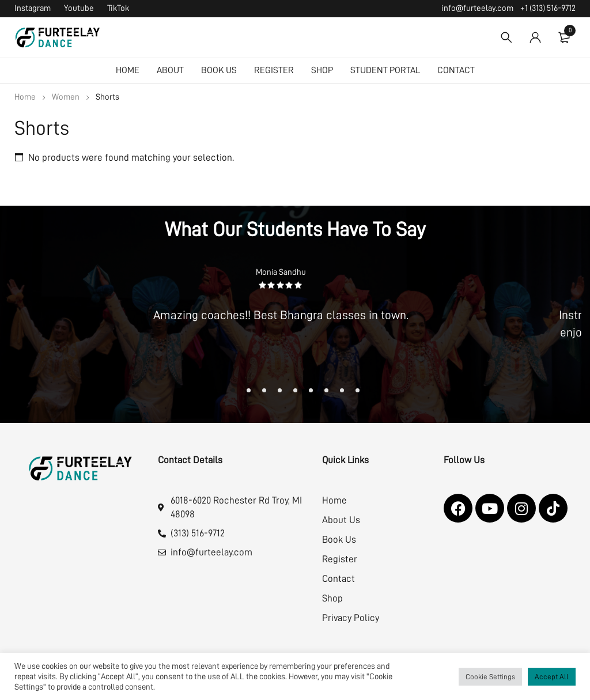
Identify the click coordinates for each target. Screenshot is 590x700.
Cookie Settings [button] (490, 677)
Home (25, 97)
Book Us (339, 540)
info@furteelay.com (477, 8)
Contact (339, 579)
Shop (332, 598)
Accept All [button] (552, 677)
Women (66, 97)
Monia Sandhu (281, 272)
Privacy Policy (351, 618)
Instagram (33, 8)
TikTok (118, 8)
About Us (341, 520)
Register (340, 559)
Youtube (79, 8)
